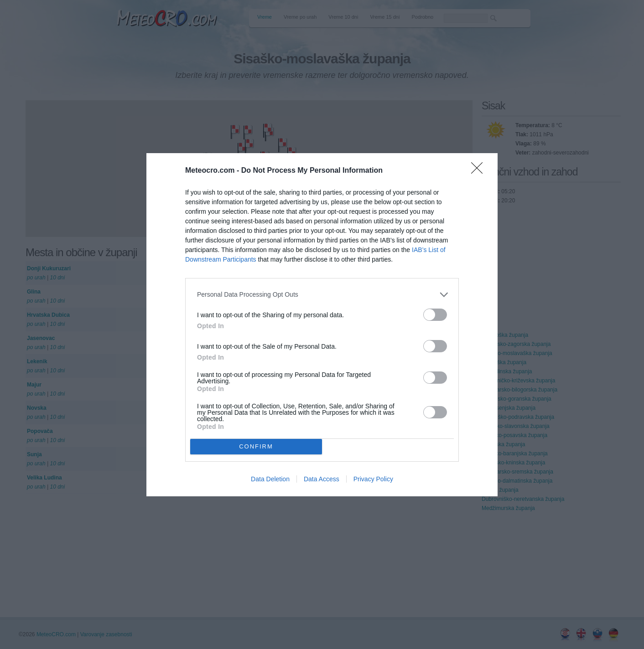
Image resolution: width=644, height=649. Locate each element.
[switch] (435, 315)
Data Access (322, 479)
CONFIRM (256, 446)
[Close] (480, 171)
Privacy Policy (373, 479)
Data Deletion (270, 479)
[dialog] (322, 325)
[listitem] (322, 295)
